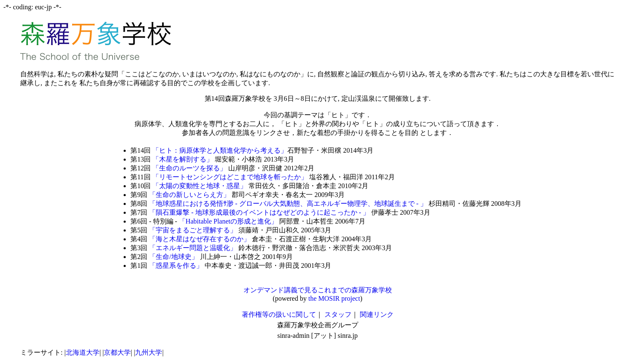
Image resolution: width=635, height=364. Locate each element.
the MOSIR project (334, 298)
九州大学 (149, 352)
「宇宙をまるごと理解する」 (193, 230)
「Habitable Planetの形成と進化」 (228, 221)
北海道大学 (83, 352)
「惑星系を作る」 (176, 266)
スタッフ (338, 314)
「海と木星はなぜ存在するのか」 (200, 239)
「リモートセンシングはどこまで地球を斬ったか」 (230, 177)
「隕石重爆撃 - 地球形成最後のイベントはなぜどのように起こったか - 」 (259, 212)
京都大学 (117, 352)
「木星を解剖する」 (183, 159)
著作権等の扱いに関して (279, 314)
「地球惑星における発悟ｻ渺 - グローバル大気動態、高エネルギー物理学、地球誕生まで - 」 (288, 204)
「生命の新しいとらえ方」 (189, 195)
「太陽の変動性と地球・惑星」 (200, 186)
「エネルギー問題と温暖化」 (193, 248)
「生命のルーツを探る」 (189, 168)
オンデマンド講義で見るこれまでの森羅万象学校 (318, 290)
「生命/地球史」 (173, 257)
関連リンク (377, 314)
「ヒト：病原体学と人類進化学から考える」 (220, 150)
